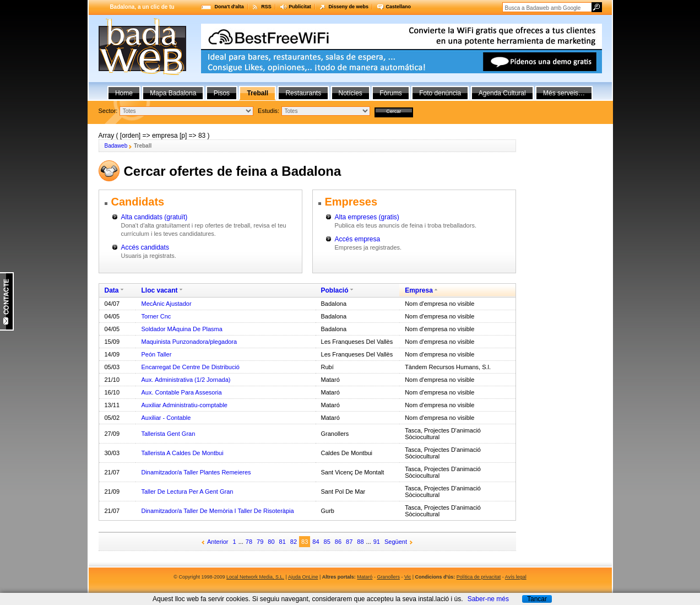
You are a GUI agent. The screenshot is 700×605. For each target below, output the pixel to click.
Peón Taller (156, 354)
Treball (257, 93)
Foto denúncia (440, 93)
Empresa (419, 290)
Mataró (365, 577)
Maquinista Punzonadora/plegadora (189, 342)
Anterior (218, 542)
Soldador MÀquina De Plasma (181, 329)
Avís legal (516, 577)
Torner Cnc (156, 316)
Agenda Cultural (502, 93)
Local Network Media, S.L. (255, 577)
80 (271, 542)
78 (249, 542)
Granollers (388, 577)
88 (360, 542)
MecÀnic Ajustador (166, 304)
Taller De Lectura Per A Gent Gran (187, 491)
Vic (408, 577)
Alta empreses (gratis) (367, 217)
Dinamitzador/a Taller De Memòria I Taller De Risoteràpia (217, 511)
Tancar (537, 599)
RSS (266, 7)
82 (294, 542)
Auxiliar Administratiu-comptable (184, 405)
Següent (396, 542)
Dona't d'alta (229, 7)
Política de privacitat (479, 577)
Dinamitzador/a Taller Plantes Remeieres (196, 472)
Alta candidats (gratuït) (154, 217)
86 (338, 542)
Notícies (351, 93)
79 (260, 542)
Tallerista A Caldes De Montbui (182, 453)
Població (335, 290)
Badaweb (116, 146)
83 (305, 542)
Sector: (108, 111)
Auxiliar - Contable (166, 418)
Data (112, 290)
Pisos (222, 93)
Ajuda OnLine (303, 577)
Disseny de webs (348, 7)
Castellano (398, 7)
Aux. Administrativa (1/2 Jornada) (186, 380)
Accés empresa (358, 239)
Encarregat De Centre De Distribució (190, 367)
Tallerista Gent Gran (168, 434)
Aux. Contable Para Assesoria (181, 392)
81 (283, 542)
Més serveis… (564, 93)
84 (316, 542)
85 (327, 542)
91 (377, 542)
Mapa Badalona (173, 93)
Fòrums (391, 93)
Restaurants (303, 93)
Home (124, 93)
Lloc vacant (159, 290)
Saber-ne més (488, 599)
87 (349, 542)
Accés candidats (145, 247)
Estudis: (268, 111)
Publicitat (300, 7)
